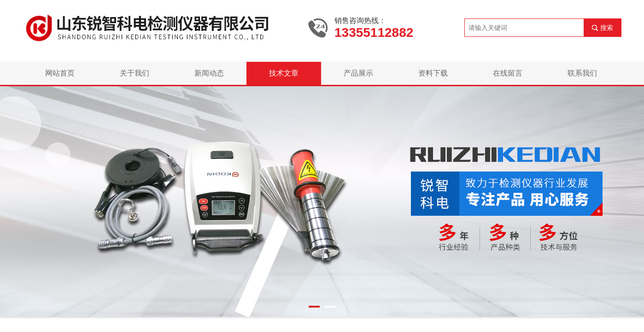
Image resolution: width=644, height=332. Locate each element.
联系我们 (582, 73)
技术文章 (284, 73)
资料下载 (433, 73)
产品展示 (358, 73)
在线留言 (508, 73)
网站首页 (60, 73)
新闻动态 (209, 73)
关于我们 (135, 73)
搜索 (607, 28)
